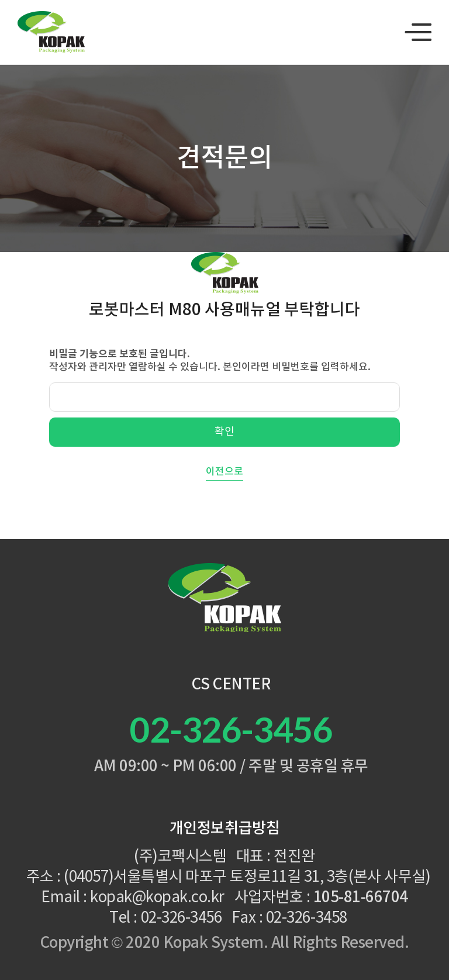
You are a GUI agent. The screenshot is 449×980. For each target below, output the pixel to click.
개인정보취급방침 (224, 829)
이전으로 (224, 472)
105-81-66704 (361, 898)
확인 (224, 432)
